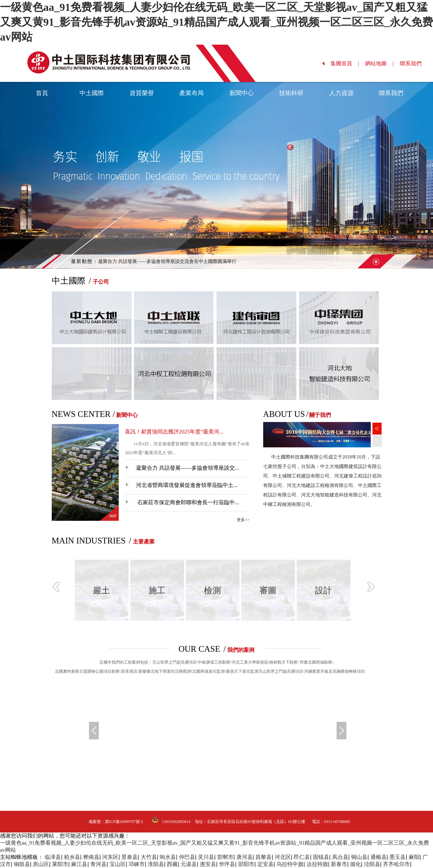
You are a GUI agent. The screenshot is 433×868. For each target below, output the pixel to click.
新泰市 (339, 864)
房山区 (41, 864)
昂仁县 (302, 857)
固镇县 (321, 857)
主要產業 (144, 542)
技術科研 (291, 93)
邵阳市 (246, 864)
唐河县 (245, 857)
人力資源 (341, 93)
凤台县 (340, 857)
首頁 (42, 93)
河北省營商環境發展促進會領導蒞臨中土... (181, 485)
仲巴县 (187, 857)
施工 (157, 590)
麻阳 (414, 857)
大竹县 (149, 857)
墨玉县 (397, 857)
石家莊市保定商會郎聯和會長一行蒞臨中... (182, 502)
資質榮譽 (142, 93)
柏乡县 (72, 857)
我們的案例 (241, 650)
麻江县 (79, 864)
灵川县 (206, 857)
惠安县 (208, 864)
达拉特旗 (317, 864)
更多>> (243, 520)
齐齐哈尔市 (396, 864)
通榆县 (379, 857)
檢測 (212, 590)
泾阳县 (372, 864)
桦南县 (91, 857)
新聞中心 (242, 93)
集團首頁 (345, 63)
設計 (323, 590)
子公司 (101, 282)
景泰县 (130, 857)
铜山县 (359, 857)
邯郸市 (225, 857)
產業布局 (191, 93)
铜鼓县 (22, 864)
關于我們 (320, 415)
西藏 (172, 864)
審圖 (268, 590)
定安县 (266, 864)
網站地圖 (379, 63)
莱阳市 (60, 864)
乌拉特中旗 (290, 864)
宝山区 (118, 864)
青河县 (98, 864)
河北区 (283, 857)
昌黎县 (264, 857)
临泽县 (53, 857)
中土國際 (92, 93)
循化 (356, 864)
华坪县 (227, 864)
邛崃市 (137, 864)
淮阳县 (156, 864)
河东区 (110, 857)
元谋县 (189, 864)
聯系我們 (414, 63)
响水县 (168, 857)
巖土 (101, 590)
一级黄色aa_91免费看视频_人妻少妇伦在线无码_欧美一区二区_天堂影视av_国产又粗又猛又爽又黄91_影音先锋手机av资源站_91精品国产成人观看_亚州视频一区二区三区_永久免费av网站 (216, 22)
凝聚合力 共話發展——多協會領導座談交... (182, 468)
